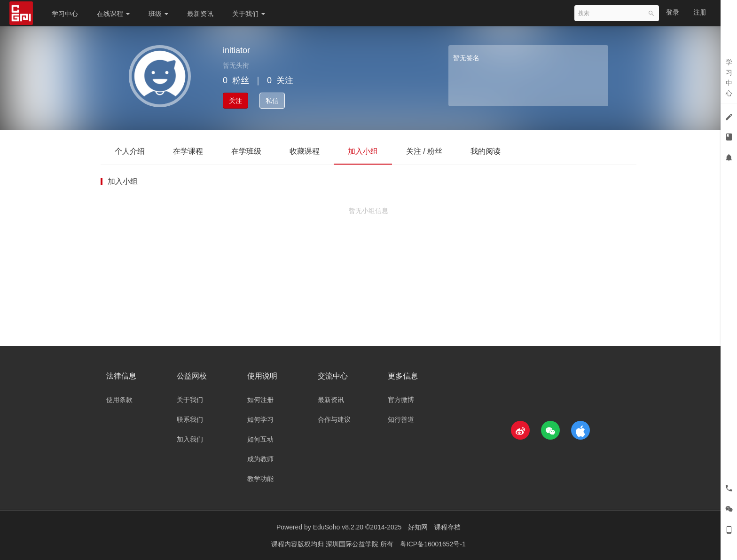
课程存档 (447, 527)
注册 (700, 12)
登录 (673, 12)
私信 (272, 101)
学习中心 (65, 14)
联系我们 (190, 419)
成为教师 (260, 459)
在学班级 (246, 151)
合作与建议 (334, 419)
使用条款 (119, 400)
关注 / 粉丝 (424, 151)
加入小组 (363, 151)
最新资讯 (200, 14)
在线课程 (113, 14)
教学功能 (260, 479)
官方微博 (401, 400)
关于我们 (249, 14)
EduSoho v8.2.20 (338, 527)
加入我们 (190, 439)
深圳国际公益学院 (353, 544)
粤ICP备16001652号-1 (433, 544)
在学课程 (188, 151)
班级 (158, 14)
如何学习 (260, 419)
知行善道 (401, 419)
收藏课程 (305, 151)
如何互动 (260, 439)
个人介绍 (130, 151)
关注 (235, 101)
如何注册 (260, 400)
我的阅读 (486, 151)
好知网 (418, 527)
